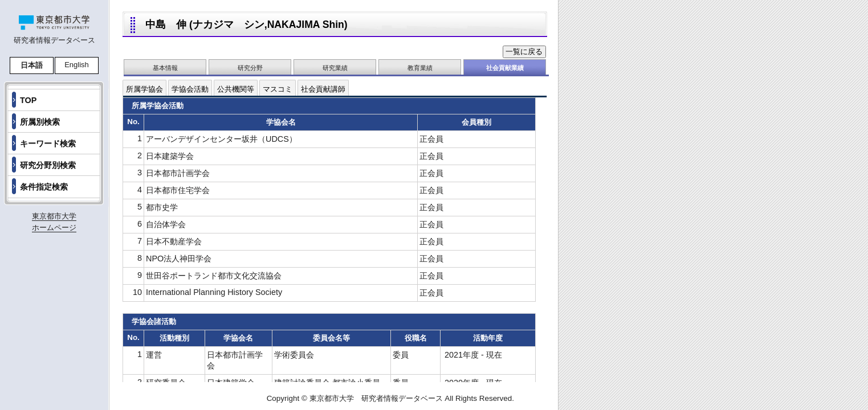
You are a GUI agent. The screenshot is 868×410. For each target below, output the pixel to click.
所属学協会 (144, 89)
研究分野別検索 (48, 165)
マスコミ (278, 89)
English (77, 65)
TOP (28, 100)
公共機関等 (236, 89)
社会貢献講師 (323, 89)
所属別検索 (40, 122)
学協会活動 (190, 89)
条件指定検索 (44, 187)
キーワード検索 (48, 143)
